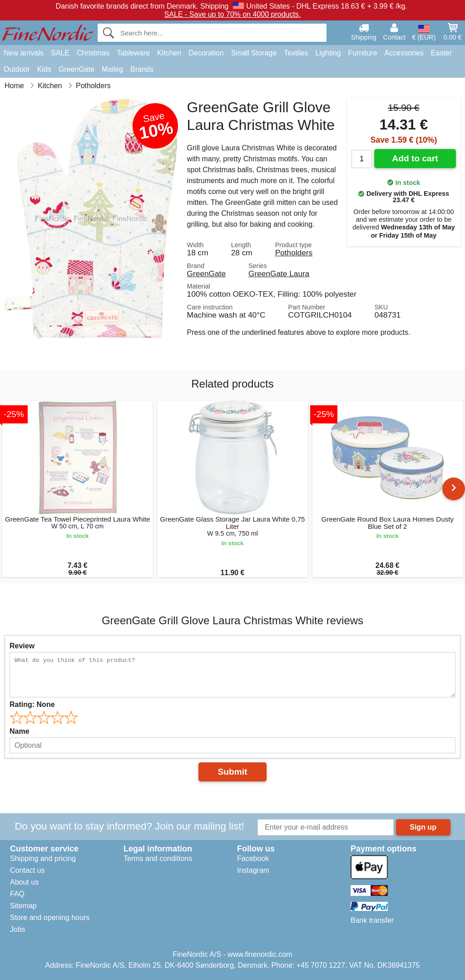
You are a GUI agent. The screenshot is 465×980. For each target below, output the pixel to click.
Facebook (253, 858)
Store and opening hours (50, 918)
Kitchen (169, 53)
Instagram (253, 870)
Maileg (112, 69)
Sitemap (23, 906)
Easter (441, 53)
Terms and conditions (158, 858)
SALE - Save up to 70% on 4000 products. (233, 14)
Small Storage (254, 53)
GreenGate (77, 69)
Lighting (328, 53)
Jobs (18, 929)
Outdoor (17, 69)
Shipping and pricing (43, 858)
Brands (142, 69)
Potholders (294, 253)
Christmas (93, 53)
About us (24, 882)
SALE (60, 53)
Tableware (133, 53)
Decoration (206, 53)
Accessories (404, 53)
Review (22, 646)
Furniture (363, 53)
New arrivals (24, 53)
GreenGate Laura (279, 274)
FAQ (17, 894)
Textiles (296, 53)
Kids (44, 69)
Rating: (32, 704)
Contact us (27, 870)
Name (20, 731)
